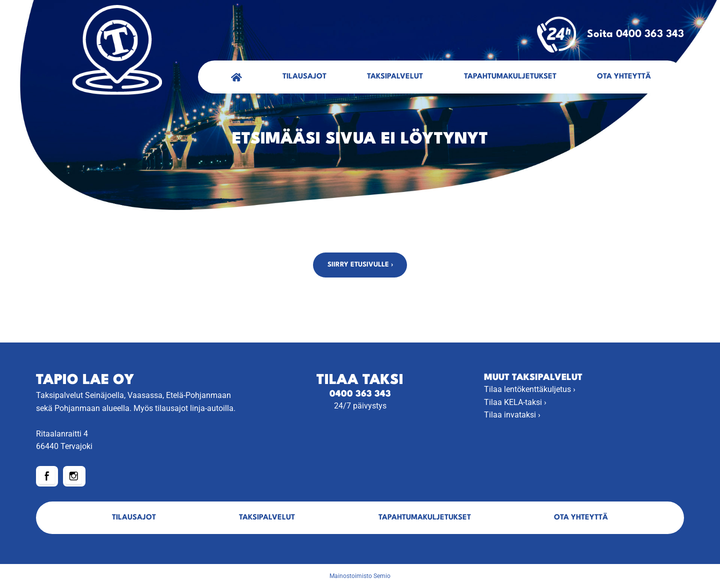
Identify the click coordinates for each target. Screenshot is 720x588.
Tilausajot (304, 77)
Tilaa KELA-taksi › (515, 402)
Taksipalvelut (395, 77)
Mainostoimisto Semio (360, 576)
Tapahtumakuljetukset (510, 77)
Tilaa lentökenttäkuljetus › (530, 389)
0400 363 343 (360, 394)
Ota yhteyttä (624, 77)
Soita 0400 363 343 (610, 34)
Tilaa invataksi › (512, 415)
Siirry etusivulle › (360, 265)
